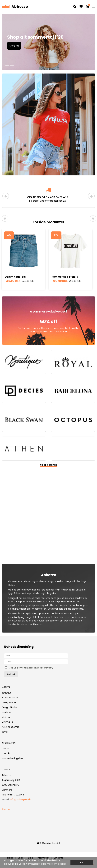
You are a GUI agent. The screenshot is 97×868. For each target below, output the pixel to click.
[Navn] (36, 656)
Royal (5, 732)
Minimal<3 (7, 722)
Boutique (7, 693)
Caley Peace (9, 703)
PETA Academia (10, 727)
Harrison (6, 712)
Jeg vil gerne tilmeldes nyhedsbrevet (39, 667)
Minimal (6, 717)
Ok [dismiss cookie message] (82, 862)
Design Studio (9, 707)
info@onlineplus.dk (20, 799)
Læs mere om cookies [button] (54, 864)
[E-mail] (36, 662)
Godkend (11, 674)
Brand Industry (10, 698)
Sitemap (6, 809)
